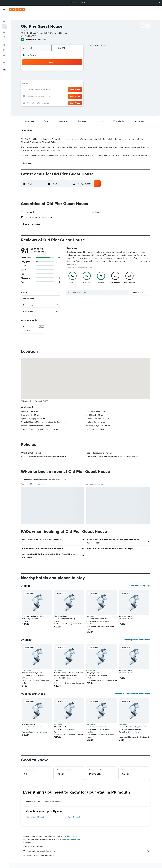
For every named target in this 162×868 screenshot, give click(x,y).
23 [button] (77, 86)
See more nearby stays (141, 579)
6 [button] (59, 74)
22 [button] (71, 86)
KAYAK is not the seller (87, 840)
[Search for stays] (4, 23)
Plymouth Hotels (112, 862)
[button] (159, 3)
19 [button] (53, 86)
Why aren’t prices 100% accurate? (87, 849)
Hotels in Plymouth (73, 811)
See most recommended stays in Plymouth (132, 687)
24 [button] (40, 92)
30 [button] (77, 92)
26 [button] (53, 92)
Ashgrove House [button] (125, 610)
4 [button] (47, 74)
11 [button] (46, 80)
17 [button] (40, 86)
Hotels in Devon (98, 862)
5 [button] (53, 74)
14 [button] (65, 80)
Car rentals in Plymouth (36, 811)
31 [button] (40, 98)
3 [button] (40, 74)
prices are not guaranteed (71, 833)
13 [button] (59, 80)
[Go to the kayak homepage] (17, 10)
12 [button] (53, 80)
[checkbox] (34, 322)
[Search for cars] (4, 28)
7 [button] (65, 74)
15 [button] (71, 80)
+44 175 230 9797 (29, 32)
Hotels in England (83, 862)
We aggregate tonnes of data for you (87, 845)
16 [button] (77, 80)
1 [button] (71, 67)
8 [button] (71, 74)
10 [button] (40, 80)
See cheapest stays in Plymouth (137, 633)
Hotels (36, 862)
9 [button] (77, 74)
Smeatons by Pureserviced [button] (33, 610)
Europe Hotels (46, 862)
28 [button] (65, 92)
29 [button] (71, 92)
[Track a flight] (4, 46)
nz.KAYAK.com (26, 862)
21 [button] (65, 86)
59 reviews (41, 36)
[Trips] (4, 58)
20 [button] (59, 86)
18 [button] (47, 86)
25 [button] (46, 92)
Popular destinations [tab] (53, 795)
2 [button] (77, 67)
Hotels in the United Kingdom (64, 862)
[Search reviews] (100, 286)
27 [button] (59, 92)
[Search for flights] (4, 17)
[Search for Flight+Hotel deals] (4, 33)
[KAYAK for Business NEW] (4, 51)
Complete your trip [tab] (33, 795)
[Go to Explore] (4, 40)
